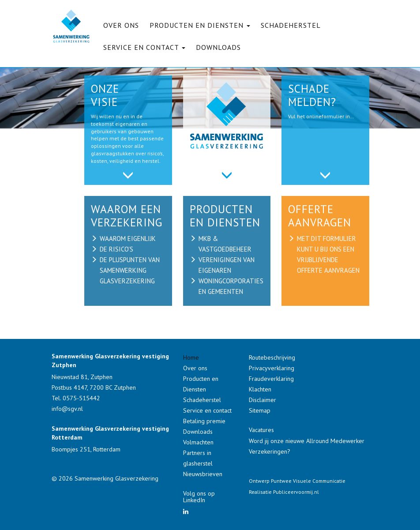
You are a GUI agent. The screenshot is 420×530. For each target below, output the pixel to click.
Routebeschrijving (272, 357)
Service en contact (207, 410)
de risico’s (116, 249)
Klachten (260, 389)
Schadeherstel (291, 25)
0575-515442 (81, 398)
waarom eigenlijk (128, 239)
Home (191, 357)
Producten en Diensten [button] (200, 25)
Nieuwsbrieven (203, 474)
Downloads (218, 47)
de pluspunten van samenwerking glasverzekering (130, 270)
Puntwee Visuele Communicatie (308, 481)
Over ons (121, 25)
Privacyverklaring (272, 368)
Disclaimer (262, 400)
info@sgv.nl (67, 409)
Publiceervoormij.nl (296, 492)
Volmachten (198, 442)
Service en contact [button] (144, 47)
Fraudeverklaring (271, 379)
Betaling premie (204, 421)
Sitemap (260, 410)
